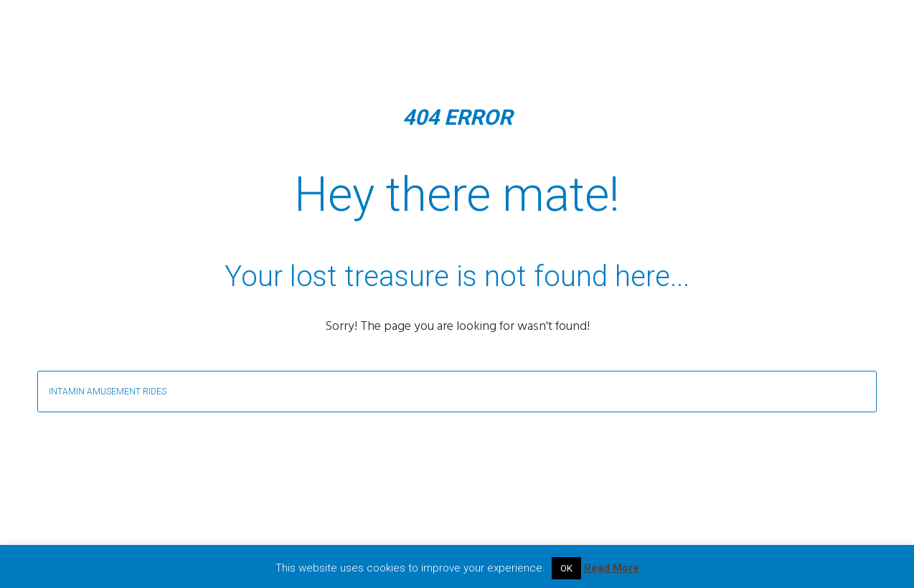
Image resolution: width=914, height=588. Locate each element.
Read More (612, 568)
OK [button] (566, 568)
